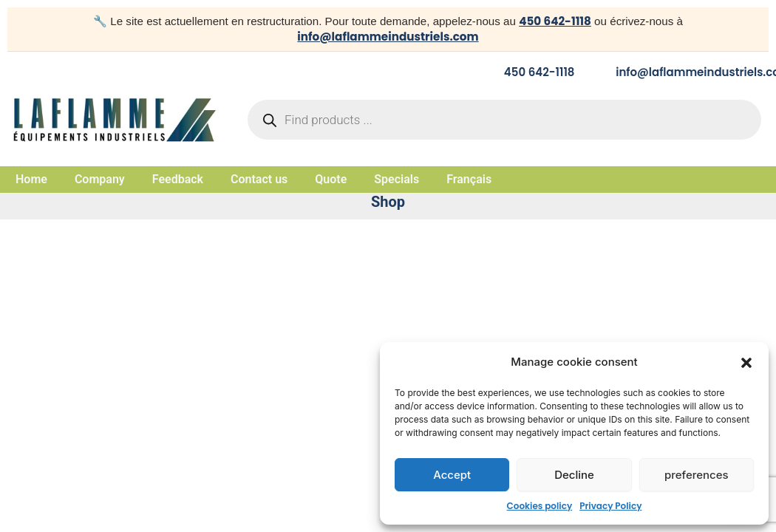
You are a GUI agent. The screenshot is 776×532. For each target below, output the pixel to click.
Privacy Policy (610, 506)
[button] (746, 363)
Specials (396, 180)
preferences (697, 475)
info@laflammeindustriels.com (388, 37)
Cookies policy (540, 506)
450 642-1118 (555, 21)
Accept (452, 475)
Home (31, 180)
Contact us (259, 180)
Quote (331, 180)
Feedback (178, 180)
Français (469, 180)
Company (100, 180)
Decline (574, 475)
